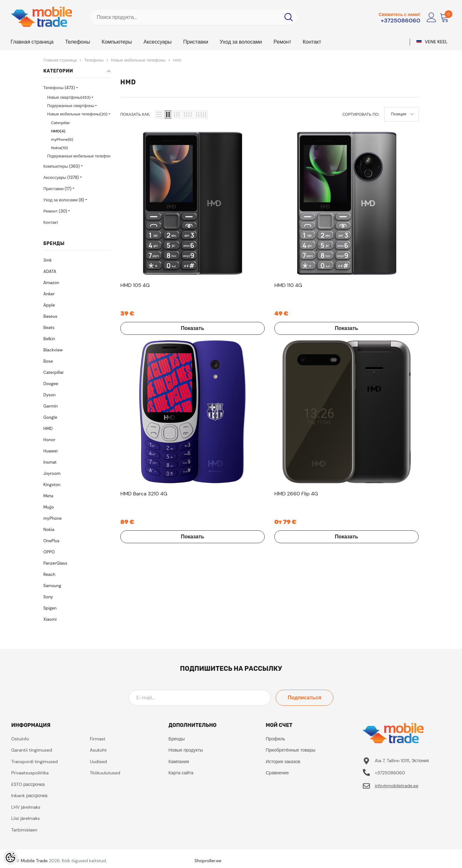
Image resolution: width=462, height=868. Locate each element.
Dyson (49, 395)
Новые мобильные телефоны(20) (77, 114)
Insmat (50, 462)
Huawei (50, 451)
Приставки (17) (57, 189)
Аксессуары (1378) (61, 177)
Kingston (52, 485)
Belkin (49, 339)
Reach (49, 574)
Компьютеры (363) (62, 166)
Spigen (50, 608)
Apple (49, 305)
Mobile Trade (34, 861)
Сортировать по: (361, 114)
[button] (159, 114)
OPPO (49, 552)
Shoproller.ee (208, 861)
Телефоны (94, 60)
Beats (49, 328)
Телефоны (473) (59, 88)
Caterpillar (60, 123)
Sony (48, 597)
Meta (48, 496)
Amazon (51, 283)
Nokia (49, 530)
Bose (48, 361)
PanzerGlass (55, 563)
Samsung (52, 586)
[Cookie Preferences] (10, 858)
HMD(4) (58, 131)
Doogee (51, 384)
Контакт (51, 222)
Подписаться (305, 698)
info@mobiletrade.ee (397, 786)
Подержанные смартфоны (71, 106)
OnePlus (51, 541)
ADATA (50, 271)
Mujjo (49, 507)
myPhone (52, 518)
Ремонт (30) (55, 211)
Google (50, 417)
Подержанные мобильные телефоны (80, 156)
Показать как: (135, 114)
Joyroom (52, 473)
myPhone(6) (62, 139)
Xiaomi (50, 619)
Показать (154, 251)
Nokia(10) (60, 148)
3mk (47, 260)
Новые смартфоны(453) (69, 97)
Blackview (53, 350)
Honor (49, 440)
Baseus (50, 316)
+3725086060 (400, 21)
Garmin (51, 406)
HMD (177, 60)
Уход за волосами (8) (64, 200)
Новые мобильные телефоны (138, 60)
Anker (49, 294)
